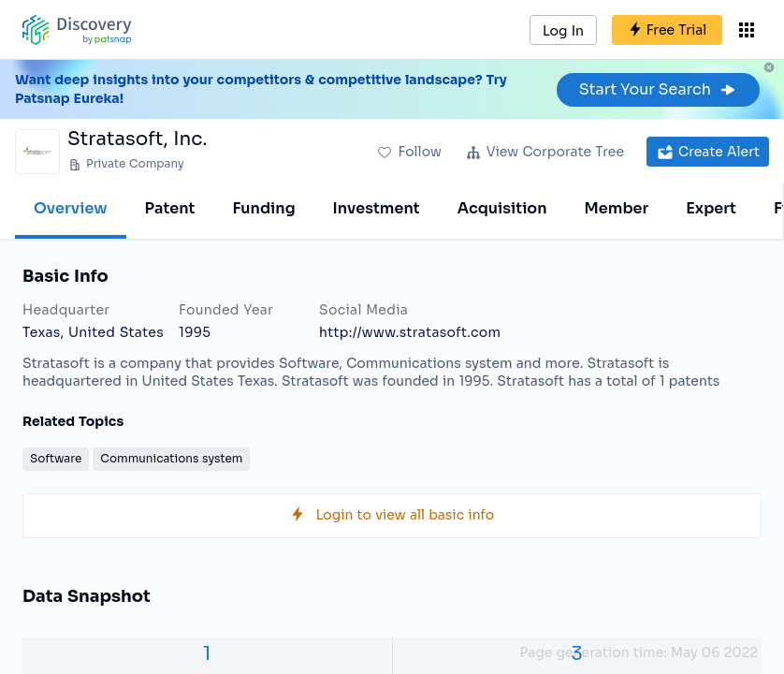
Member (617, 208)
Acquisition (502, 208)
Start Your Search (658, 89)
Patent (170, 208)
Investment (377, 208)
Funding (263, 208)
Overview (71, 208)
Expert (711, 208)
